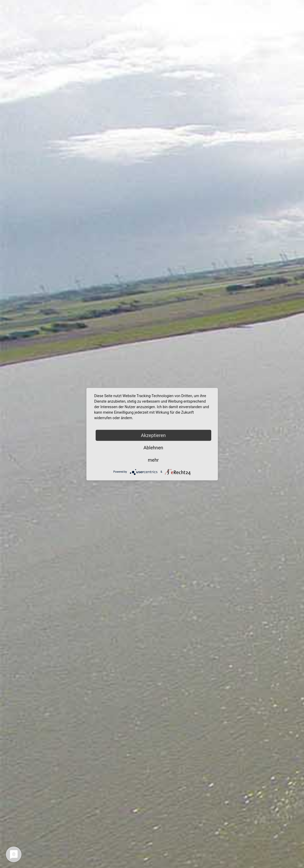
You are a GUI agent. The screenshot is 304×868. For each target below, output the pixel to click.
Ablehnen (153, 447)
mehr (153, 460)
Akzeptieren (153, 435)
